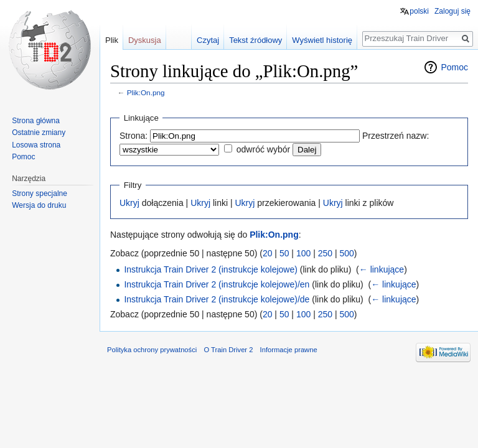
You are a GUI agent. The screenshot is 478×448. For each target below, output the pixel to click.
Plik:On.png (146, 92)
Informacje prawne (289, 350)
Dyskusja (145, 40)
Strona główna (36, 121)
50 (284, 253)
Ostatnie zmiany (39, 133)
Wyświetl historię (322, 40)
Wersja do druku (39, 205)
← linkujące (382, 269)
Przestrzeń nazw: (396, 136)
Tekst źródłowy (255, 40)
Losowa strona (36, 145)
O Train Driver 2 (228, 350)
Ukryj (129, 203)
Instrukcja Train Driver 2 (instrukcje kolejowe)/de (217, 299)
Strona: (134, 136)
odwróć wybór (263, 149)
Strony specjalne (40, 194)
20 (268, 253)
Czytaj (208, 40)
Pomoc (454, 67)
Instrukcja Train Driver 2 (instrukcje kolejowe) (211, 269)
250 (325, 253)
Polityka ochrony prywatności (152, 350)
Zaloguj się (452, 11)
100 (303, 253)
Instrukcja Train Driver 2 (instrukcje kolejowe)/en (217, 284)
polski (419, 11)
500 (346, 253)
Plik (112, 40)
